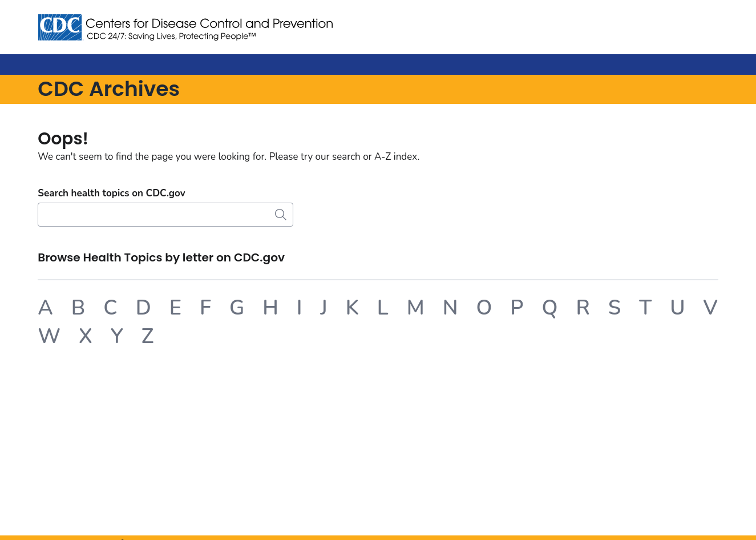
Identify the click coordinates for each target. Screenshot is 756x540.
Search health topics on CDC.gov (111, 193)
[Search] (165, 215)
